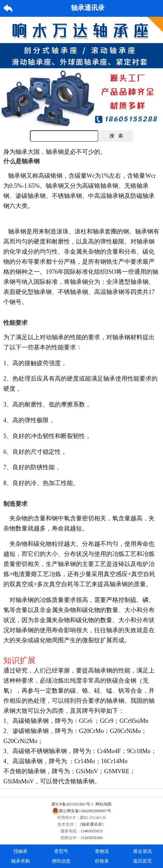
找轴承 (21, 851)
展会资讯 (142, 851)
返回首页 (142, 861)
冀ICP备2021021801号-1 (72, 804)
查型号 (61, 851)
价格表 (102, 861)
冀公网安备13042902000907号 (82, 811)
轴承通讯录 (88, 8)
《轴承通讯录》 (92, 824)
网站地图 (104, 804)
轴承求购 (21, 861)
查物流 (102, 851)
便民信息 (61, 861)
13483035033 (92, 831)
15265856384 (92, 838)
